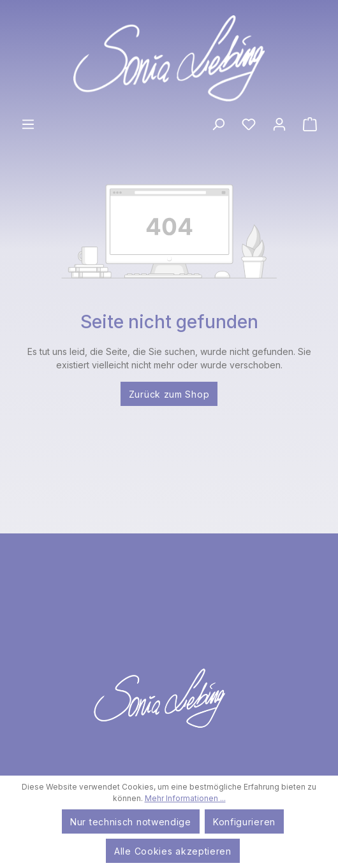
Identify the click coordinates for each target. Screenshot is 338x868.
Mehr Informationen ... (185, 798)
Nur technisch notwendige (131, 822)
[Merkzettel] (249, 124)
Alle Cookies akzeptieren (173, 851)
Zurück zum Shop (169, 394)
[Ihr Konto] (279, 124)
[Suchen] (218, 124)
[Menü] (28, 124)
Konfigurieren (244, 822)
